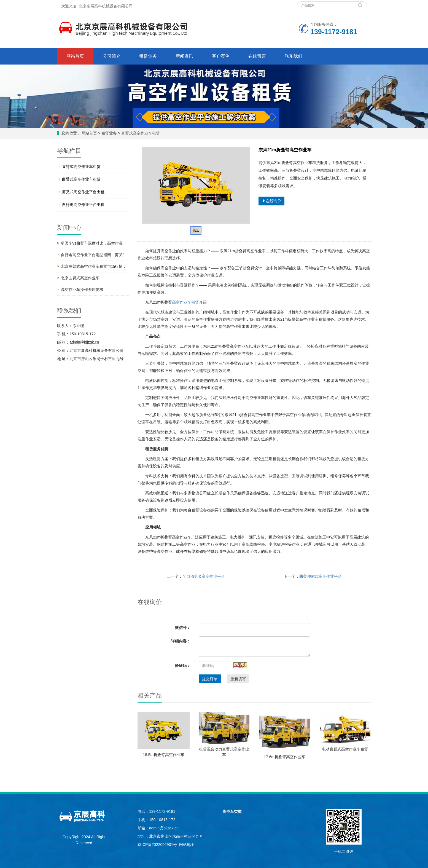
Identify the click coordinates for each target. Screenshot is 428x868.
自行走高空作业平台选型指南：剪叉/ (92, 255)
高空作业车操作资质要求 (82, 290)
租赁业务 (148, 56)
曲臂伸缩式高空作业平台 (321, 576)
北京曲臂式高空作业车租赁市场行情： (94, 266)
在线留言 (257, 56)
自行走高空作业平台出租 (83, 205)
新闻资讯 (184, 56)
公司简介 (112, 56)
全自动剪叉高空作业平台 (204, 576)
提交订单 (210, 679)
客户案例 (221, 56)
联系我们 (294, 56)
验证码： (183, 666)
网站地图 (187, 845)
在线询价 (271, 201)
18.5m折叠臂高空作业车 (164, 755)
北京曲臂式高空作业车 (80, 278)
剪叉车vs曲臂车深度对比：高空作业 (92, 243)
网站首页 (75, 56)
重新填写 (238, 679)
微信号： (183, 628)
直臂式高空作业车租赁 (140, 133)
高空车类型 (232, 811)
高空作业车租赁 (185, 302)
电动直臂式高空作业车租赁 (345, 749)
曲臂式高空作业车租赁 (81, 179)
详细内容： (181, 641)
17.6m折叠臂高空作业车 (285, 757)
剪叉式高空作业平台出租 (83, 192)
